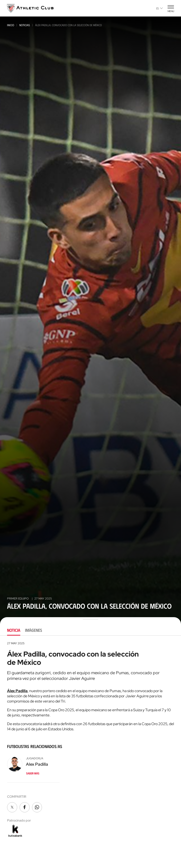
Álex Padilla (17, 691)
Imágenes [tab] (34, 630)
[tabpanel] (90, 740)
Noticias (25, 25)
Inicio (11, 25)
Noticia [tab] (14, 630)
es (160, 8)
